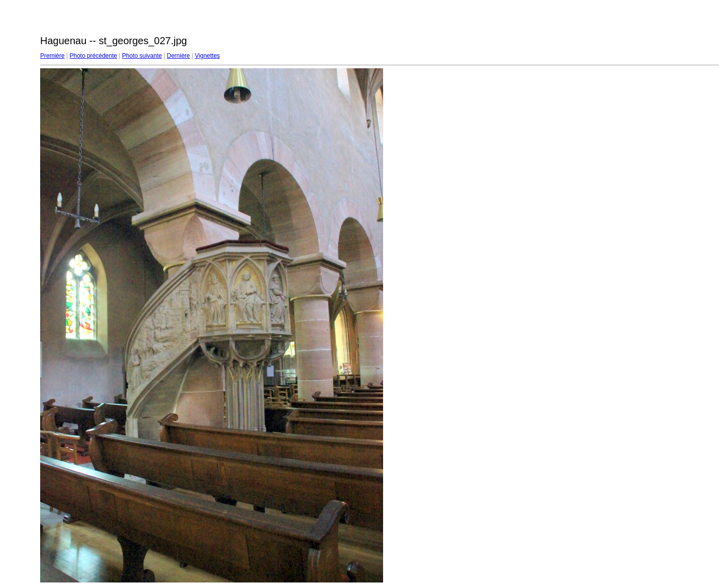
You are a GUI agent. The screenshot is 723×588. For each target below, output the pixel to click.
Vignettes (207, 56)
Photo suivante (142, 56)
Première (52, 56)
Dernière (178, 56)
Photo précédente (93, 56)
